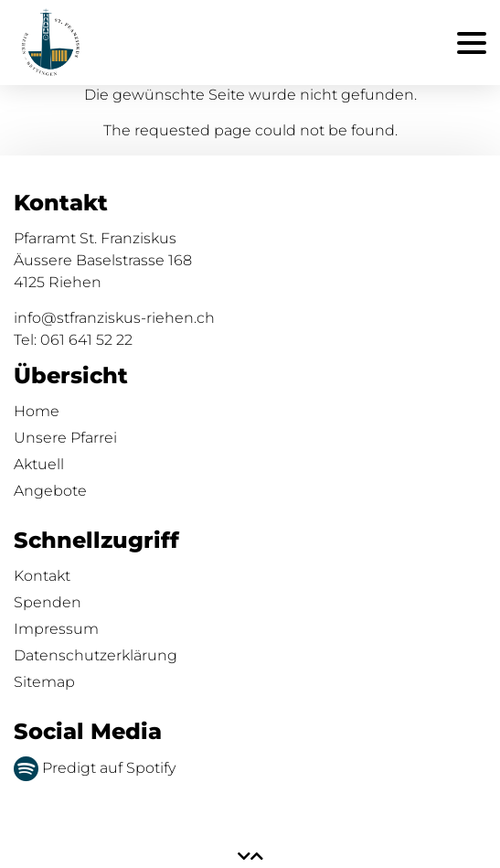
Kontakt (42, 576)
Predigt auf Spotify (95, 768)
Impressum (56, 629)
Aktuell (39, 464)
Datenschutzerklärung (96, 655)
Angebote (50, 491)
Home (37, 411)
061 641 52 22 (86, 340)
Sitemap (44, 682)
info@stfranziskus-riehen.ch (114, 318)
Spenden (48, 602)
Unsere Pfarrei (65, 438)
